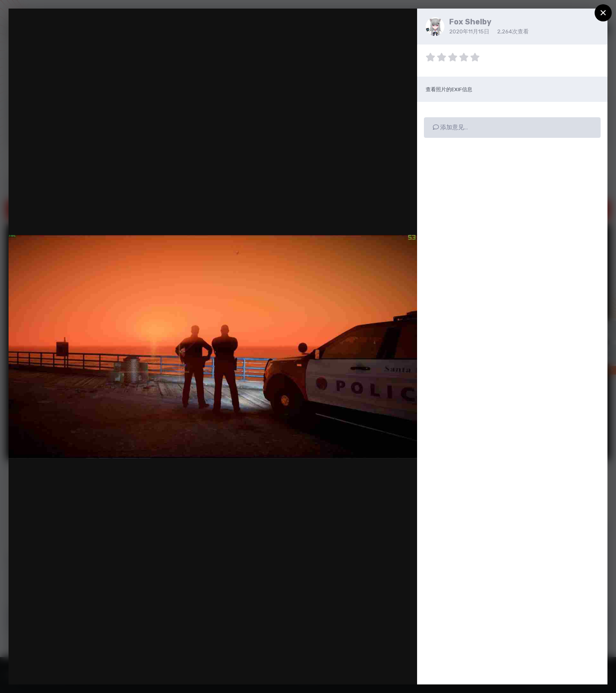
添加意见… (450, 127)
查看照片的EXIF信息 (449, 89)
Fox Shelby (470, 22)
